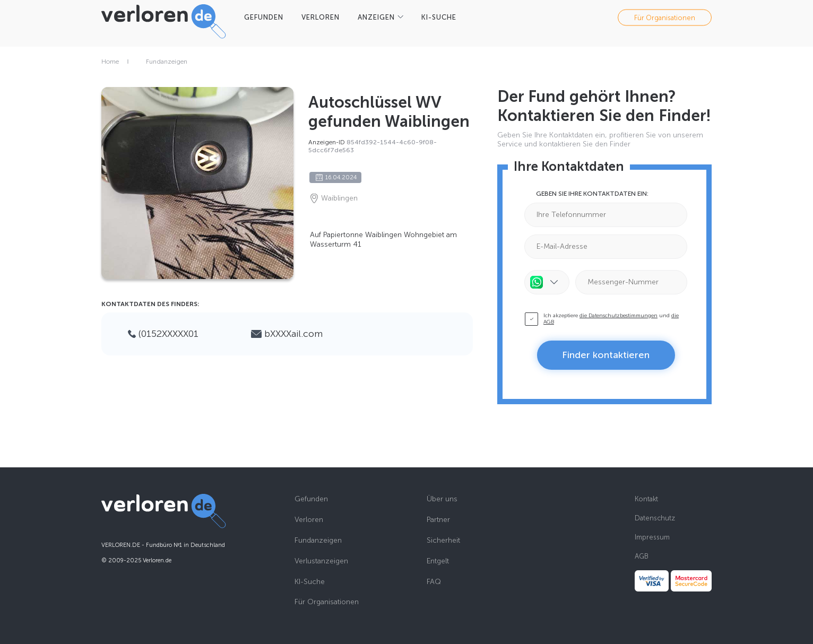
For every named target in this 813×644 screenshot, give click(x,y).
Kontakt (646, 499)
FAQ (434, 582)
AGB (642, 556)
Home (110, 62)
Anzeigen (376, 17)
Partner (438, 520)
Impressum (652, 537)
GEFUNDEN (264, 17)
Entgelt (438, 561)
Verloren (309, 520)
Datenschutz (655, 518)
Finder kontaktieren (606, 355)
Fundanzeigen (167, 62)
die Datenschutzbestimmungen (619, 316)
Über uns (442, 499)
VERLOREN (321, 17)
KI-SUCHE (439, 17)
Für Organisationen (665, 17)
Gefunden (311, 499)
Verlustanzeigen (321, 561)
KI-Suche (310, 582)
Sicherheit (443, 541)
